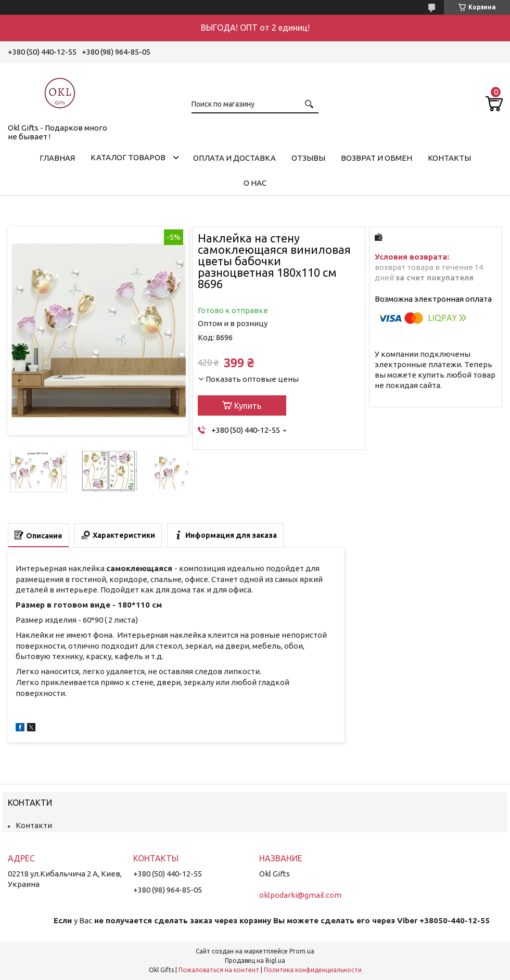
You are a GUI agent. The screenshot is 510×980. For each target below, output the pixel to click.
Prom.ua (302, 951)
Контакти (34, 825)
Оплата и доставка (234, 158)
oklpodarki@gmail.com (300, 895)
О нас (255, 183)
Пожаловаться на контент (219, 970)
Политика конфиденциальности (313, 970)
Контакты (449, 158)
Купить (248, 406)
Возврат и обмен (377, 158)
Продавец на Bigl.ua (255, 960)
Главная (57, 158)
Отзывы (308, 158)
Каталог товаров (128, 157)
